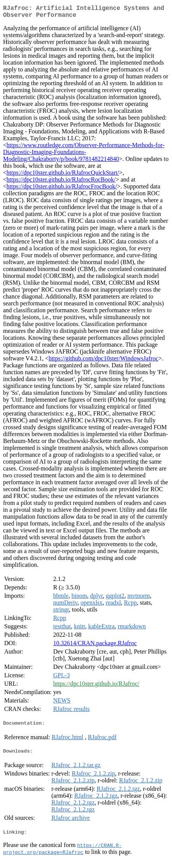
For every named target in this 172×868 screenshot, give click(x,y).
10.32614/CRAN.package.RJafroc (95, 646)
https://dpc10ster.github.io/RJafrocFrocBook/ (62, 189)
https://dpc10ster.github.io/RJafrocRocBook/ (61, 183)
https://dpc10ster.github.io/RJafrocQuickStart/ (63, 176)
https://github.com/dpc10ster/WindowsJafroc (103, 361)
